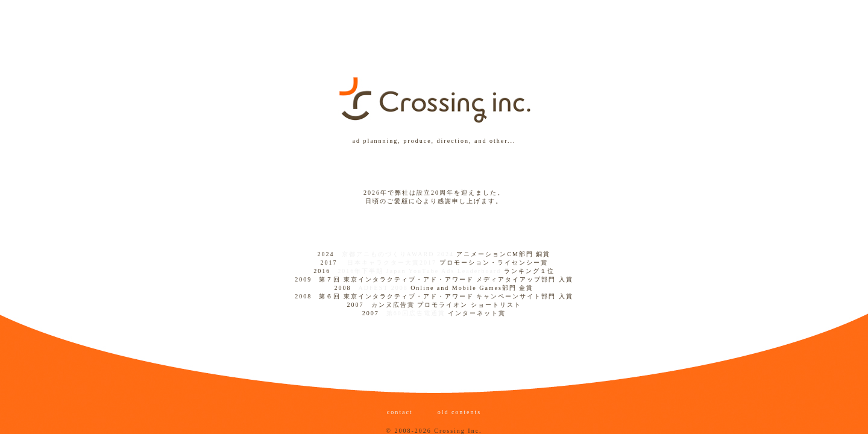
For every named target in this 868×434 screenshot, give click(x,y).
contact (401, 412)
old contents (458, 412)
